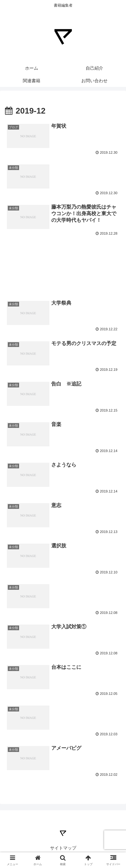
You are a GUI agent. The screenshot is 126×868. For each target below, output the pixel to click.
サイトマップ (63, 848)
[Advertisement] (63, 259)
